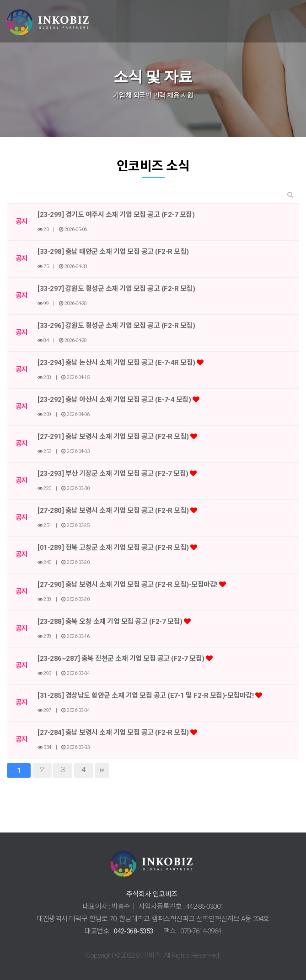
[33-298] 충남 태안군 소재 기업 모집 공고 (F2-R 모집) (113, 252)
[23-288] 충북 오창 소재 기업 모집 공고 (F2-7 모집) (111, 622)
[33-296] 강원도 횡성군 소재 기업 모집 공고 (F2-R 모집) (116, 326)
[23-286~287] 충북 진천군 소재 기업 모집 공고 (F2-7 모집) (122, 659)
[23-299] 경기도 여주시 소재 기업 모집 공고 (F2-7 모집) (116, 215)
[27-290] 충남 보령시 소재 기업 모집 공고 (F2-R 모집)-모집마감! (128, 585)
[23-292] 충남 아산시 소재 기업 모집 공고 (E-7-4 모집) (115, 400)
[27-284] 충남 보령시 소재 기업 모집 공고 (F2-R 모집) (114, 732)
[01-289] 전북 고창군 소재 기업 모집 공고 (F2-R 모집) (114, 548)
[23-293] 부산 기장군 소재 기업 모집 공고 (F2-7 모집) (114, 474)
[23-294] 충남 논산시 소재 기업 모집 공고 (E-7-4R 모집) (117, 363)
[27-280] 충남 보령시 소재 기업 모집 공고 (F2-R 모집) (114, 511)
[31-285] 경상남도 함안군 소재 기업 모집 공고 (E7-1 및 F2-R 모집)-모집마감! (146, 695)
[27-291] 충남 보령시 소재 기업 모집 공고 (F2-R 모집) (114, 437)
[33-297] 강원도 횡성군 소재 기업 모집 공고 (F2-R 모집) (116, 289)
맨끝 (102, 770)
